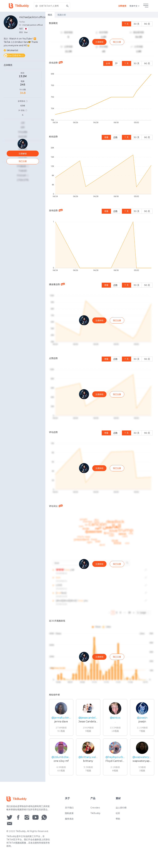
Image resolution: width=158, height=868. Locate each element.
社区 (118, 819)
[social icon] (10, 823)
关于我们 (69, 814)
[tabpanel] (102, 400)
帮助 (118, 825)
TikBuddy (95, 819)
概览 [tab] (50, 15)
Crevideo (95, 814)
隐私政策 (69, 819)
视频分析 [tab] (62, 15)
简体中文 (135, 6)
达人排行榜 (121, 814)
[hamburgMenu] (146, 6)
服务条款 (69, 825)
